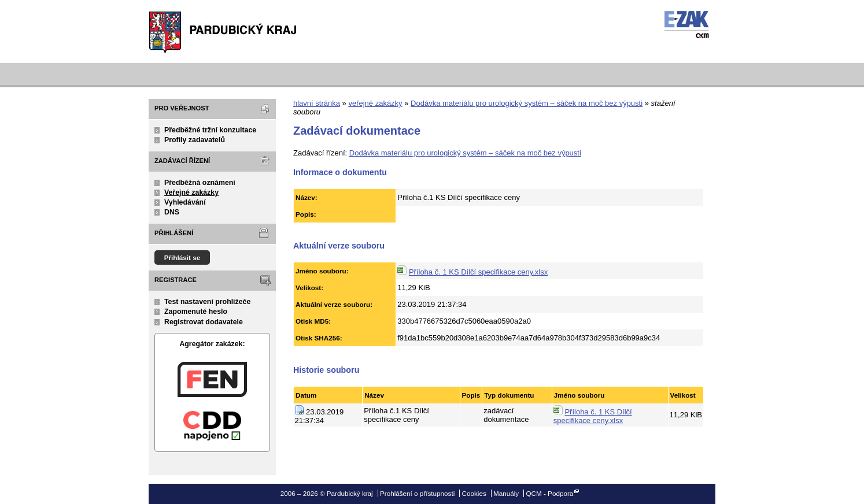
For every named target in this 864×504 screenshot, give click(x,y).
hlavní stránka (317, 103)
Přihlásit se (182, 257)
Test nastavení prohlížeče (207, 302)
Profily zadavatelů (195, 140)
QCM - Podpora (549, 493)
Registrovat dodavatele (204, 322)
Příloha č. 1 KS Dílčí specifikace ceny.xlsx (478, 272)
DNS (172, 212)
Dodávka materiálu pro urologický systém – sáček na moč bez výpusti (527, 103)
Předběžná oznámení (200, 183)
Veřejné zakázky (191, 192)
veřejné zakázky (375, 103)
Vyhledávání (185, 202)
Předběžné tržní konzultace (210, 130)
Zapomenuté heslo (196, 312)
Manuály (506, 493)
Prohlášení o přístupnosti (417, 493)
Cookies (474, 493)
